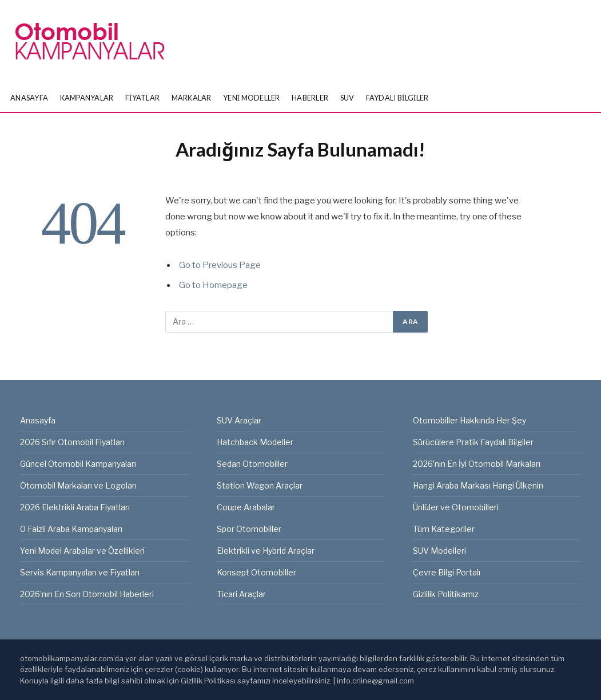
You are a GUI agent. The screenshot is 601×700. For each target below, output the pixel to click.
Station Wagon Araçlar (260, 485)
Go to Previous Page (220, 265)
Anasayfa (29, 98)
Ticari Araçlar (241, 594)
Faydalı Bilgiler (397, 98)
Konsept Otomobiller (256, 572)
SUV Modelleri (439, 551)
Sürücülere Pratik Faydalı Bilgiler (473, 442)
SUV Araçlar (239, 420)
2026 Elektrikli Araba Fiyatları (75, 507)
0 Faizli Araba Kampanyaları (71, 529)
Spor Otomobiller (249, 529)
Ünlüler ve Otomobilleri (456, 507)
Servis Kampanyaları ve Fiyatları (80, 572)
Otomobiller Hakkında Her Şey (469, 420)
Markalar (192, 98)
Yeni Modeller (252, 98)
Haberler (310, 98)
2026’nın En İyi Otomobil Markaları (477, 464)
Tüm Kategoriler (444, 529)
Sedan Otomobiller (252, 464)
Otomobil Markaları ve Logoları (78, 485)
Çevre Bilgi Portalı (447, 572)
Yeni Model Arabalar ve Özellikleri (82, 551)
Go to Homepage (213, 285)
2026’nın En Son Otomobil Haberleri (87, 594)
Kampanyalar (87, 98)
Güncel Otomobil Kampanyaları (78, 464)
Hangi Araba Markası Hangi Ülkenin (478, 485)
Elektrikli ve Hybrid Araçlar (266, 551)
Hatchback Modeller (255, 442)
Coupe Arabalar (246, 507)
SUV (347, 98)
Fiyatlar (142, 98)
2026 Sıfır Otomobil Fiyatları (72, 442)
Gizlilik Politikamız (446, 594)
